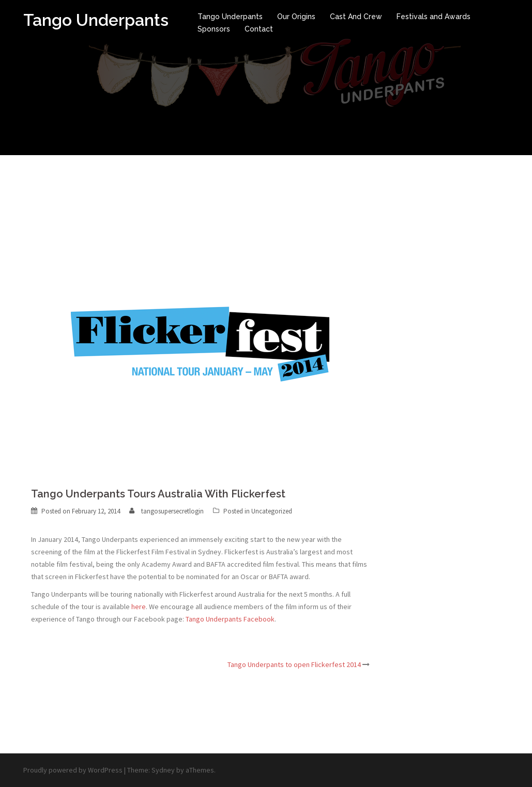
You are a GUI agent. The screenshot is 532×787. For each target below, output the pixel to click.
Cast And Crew (356, 17)
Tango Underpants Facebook (230, 619)
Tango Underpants (96, 20)
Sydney (163, 770)
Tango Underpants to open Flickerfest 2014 (294, 664)
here (139, 607)
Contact (259, 29)
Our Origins (296, 17)
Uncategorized (272, 511)
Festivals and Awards (434, 17)
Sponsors (214, 29)
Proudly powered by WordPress (73, 770)
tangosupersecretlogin (172, 511)
